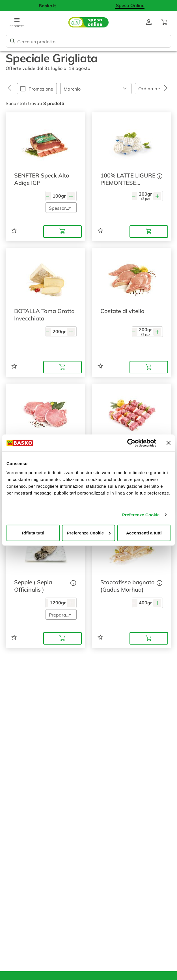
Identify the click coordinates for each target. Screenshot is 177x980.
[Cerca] (13, 41)
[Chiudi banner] (169, 443)
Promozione (41, 89)
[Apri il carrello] (165, 22)
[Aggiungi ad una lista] (14, 230)
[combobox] (88, 41)
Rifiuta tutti (33, 533)
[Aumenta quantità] (71, 196)
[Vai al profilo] (149, 22)
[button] (96, 89)
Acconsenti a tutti (144, 533)
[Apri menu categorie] (17, 22)
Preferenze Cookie (141, 515)
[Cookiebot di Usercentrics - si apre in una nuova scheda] (131, 443)
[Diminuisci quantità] (47, 196)
